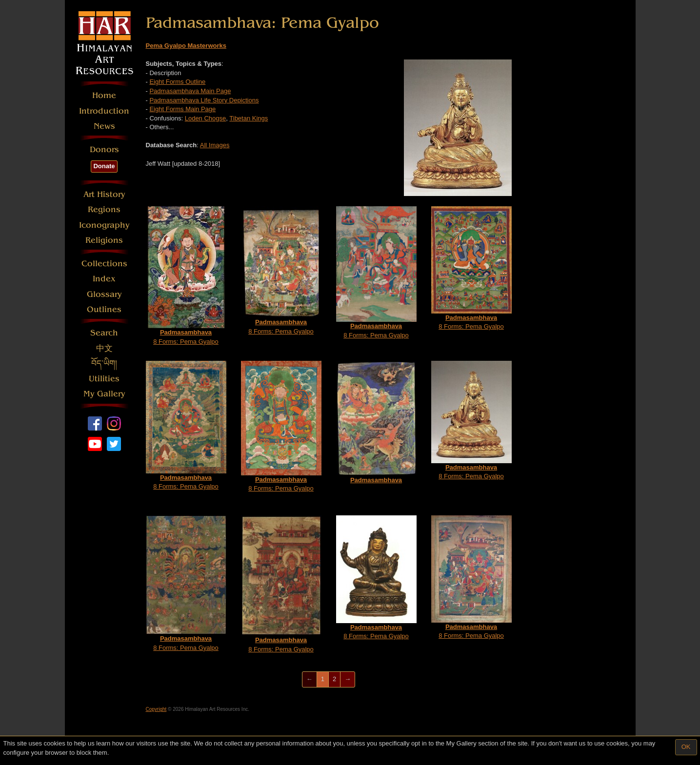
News (104, 126)
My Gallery (104, 394)
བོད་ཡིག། (104, 363)
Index (104, 279)
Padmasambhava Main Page (190, 91)
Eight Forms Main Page (182, 109)
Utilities (104, 379)
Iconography (104, 225)
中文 (104, 348)
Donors (104, 149)
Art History (104, 194)
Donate (104, 166)
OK (686, 747)
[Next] (348, 679)
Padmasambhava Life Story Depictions (204, 100)
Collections (104, 264)
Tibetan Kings (249, 118)
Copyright (156, 709)
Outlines (104, 309)
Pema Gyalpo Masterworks (186, 46)
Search (104, 333)
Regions (104, 209)
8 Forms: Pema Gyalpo (186, 276)
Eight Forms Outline (177, 82)
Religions (104, 240)
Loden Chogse (206, 118)
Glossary (104, 294)
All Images (215, 145)
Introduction (104, 111)
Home (104, 95)
